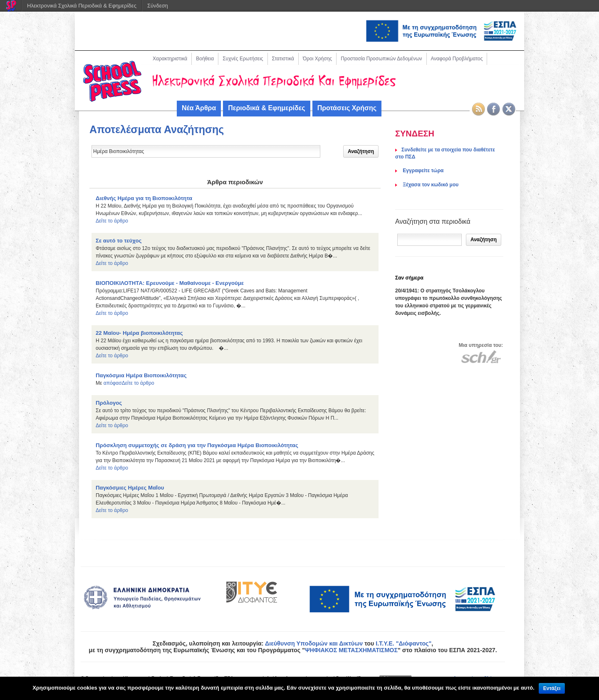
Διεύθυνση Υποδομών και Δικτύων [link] (314, 643)
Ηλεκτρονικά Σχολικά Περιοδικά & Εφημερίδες (82, 6)
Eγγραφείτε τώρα (422, 171)
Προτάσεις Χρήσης (347, 108)
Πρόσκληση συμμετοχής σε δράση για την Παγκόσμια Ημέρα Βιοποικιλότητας (197, 445)
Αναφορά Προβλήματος (457, 59)
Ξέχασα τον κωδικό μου (430, 185)
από (108, 383)
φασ (117, 383)
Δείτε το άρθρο (112, 221)
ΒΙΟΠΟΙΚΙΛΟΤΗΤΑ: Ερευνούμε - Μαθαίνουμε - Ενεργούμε (170, 283)
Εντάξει (552, 688)
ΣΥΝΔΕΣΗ (415, 134)
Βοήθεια (205, 59)
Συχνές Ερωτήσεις (243, 59)
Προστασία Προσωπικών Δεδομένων (381, 59)
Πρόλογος (109, 403)
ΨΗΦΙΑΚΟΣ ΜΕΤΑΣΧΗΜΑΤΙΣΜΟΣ (351, 650)
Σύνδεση (158, 6)
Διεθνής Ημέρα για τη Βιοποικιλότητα (144, 198)
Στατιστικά (283, 59)
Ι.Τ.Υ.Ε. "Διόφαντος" (403, 643)
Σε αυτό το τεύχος (119, 241)
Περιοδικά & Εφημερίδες (266, 108)
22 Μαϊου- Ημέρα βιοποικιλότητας (139, 333)
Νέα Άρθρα (199, 108)
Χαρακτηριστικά (170, 59)
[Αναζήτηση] (429, 240)
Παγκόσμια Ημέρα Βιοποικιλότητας (141, 375)
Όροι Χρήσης (317, 59)
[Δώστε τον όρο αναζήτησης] (206, 151)
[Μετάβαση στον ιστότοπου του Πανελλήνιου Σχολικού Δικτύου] (481, 356)
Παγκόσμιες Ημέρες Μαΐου (130, 488)
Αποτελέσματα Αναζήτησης (157, 129)
